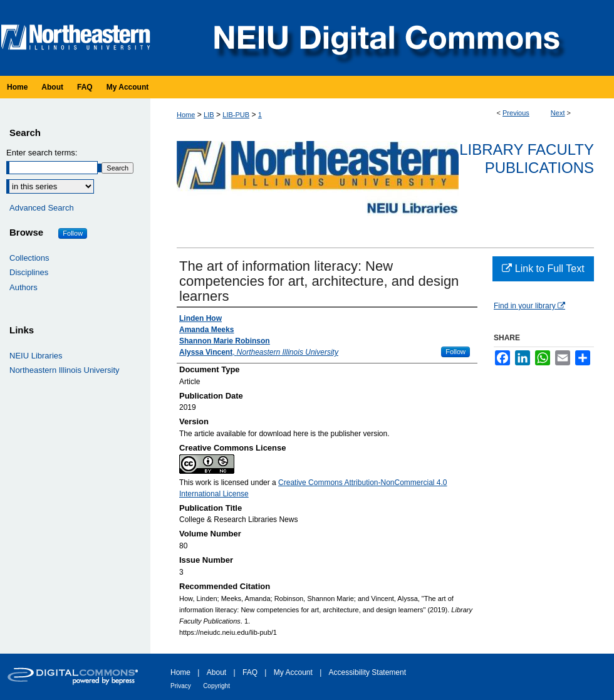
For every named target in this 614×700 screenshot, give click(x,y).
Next (558, 113)
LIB (209, 115)
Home (186, 115)
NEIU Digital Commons (385, 38)
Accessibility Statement (367, 672)
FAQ (250, 672)
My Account (293, 672)
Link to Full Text (543, 269)
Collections (29, 258)
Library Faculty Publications (527, 159)
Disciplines (29, 272)
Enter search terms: (42, 153)
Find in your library (529, 306)
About (216, 672)
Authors (23, 287)
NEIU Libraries (36, 356)
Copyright (216, 686)
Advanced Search (42, 208)
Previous (516, 113)
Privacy (181, 686)
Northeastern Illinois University (65, 370)
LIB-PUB (236, 115)
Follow (455, 352)
